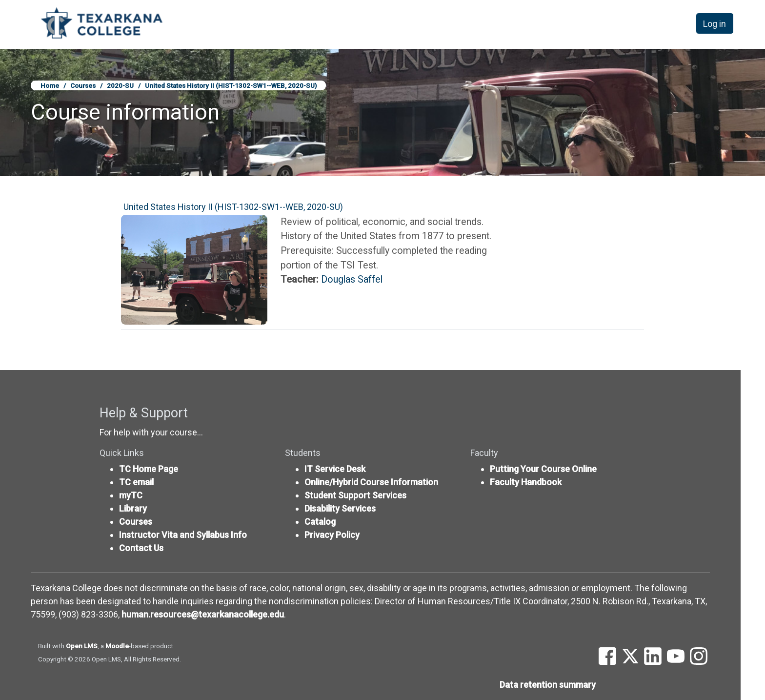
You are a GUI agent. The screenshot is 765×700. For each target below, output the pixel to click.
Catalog (320, 522)
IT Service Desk (335, 469)
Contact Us (141, 548)
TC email (136, 482)
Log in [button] (715, 24)
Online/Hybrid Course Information (371, 482)
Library (133, 508)
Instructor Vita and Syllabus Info (183, 535)
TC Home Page (149, 469)
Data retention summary (548, 685)
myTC (131, 495)
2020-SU (120, 85)
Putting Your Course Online (543, 469)
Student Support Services (355, 495)
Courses (83, 85)
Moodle (117, 646)
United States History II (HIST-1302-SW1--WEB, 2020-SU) (231, 85)
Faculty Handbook (526, 482)
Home (50, 85)
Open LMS (82, 646)
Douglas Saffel (352, 279)
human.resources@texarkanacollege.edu (203, 614)
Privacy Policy (332, 535)
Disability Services (340, 508)
